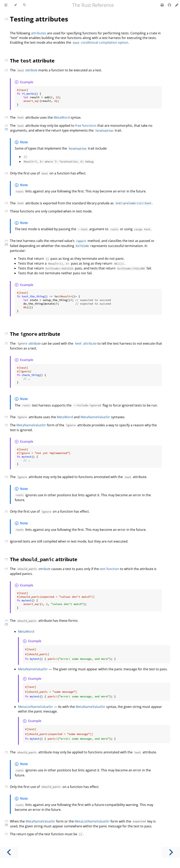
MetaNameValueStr (95, 417)
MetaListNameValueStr (36, 707)
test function (109, 569)
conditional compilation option (100, 42)
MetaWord (62, 117)
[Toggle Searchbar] (24, 5)
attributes (39, 33)
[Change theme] (15, 5)
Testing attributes (39, 19)
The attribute (32, 61)
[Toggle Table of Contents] (6, 5)
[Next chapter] (171, 852)
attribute (31, 70)
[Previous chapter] (9, 852)
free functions (86, 126)
